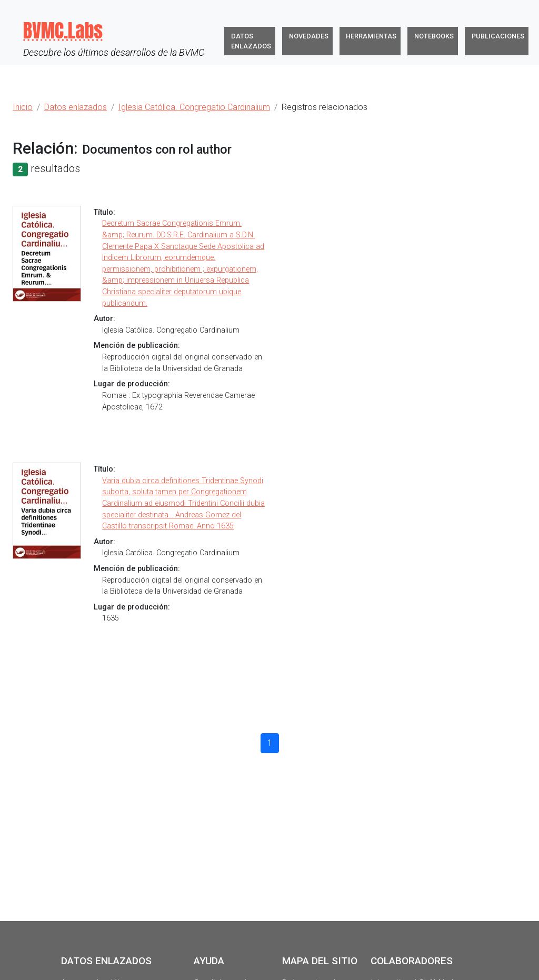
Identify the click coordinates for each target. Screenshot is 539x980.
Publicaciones (498, 36)
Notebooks (434, 36)
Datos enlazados (251, 41)
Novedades (309, 36)
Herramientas (371, 36)
